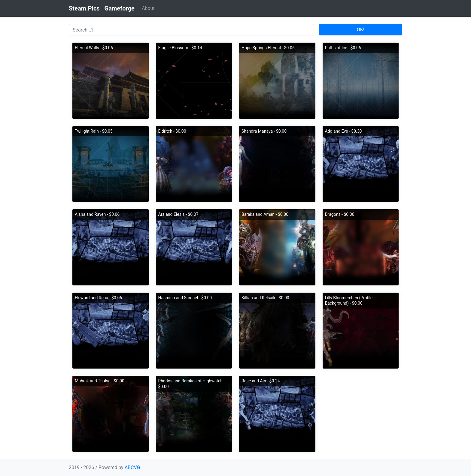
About (148, 8)
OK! (361, 30)
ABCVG (132, 467)
